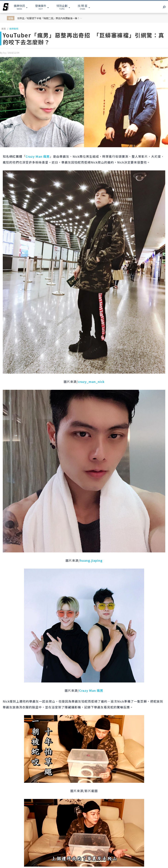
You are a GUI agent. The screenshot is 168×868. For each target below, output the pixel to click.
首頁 (4, 29)
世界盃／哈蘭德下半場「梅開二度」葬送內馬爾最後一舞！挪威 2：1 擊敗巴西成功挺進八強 (51, 18)
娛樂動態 (14, 29)
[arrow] (6, 7)
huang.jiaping (91, 560)
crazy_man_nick (91, 382)
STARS (83, 7)
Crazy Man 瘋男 (38, 156)
